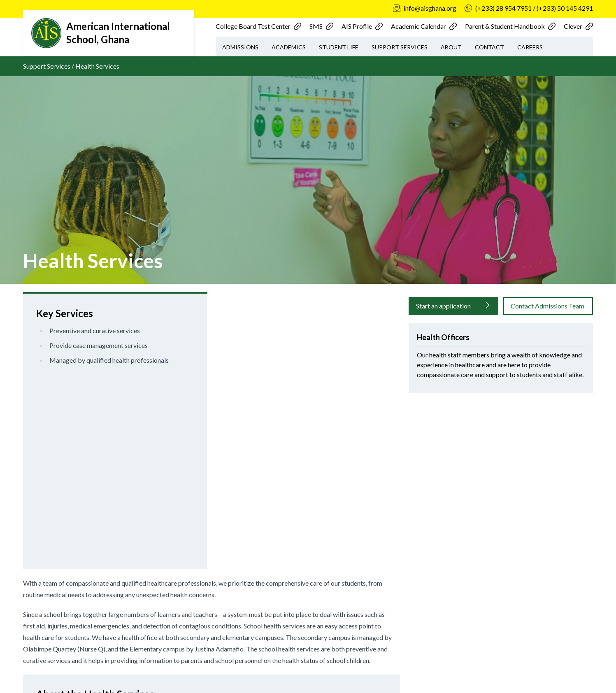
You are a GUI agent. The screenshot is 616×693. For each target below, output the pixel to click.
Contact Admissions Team (547, 306)
